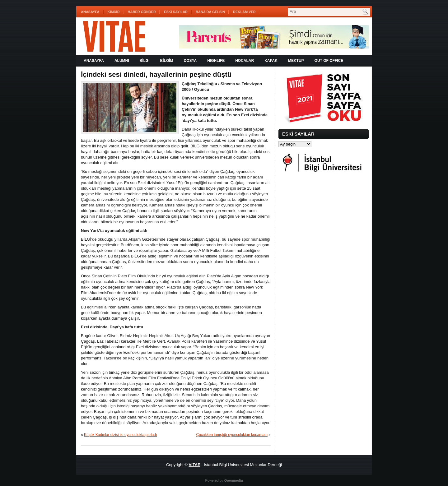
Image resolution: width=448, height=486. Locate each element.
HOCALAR (245, 61)
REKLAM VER (244, 12)
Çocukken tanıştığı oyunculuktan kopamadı (232, 435)
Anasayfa (90, 12)
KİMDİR (114, 12)
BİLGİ (145, 61)
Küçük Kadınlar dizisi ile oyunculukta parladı (120, 435)
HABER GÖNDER (142, 12)
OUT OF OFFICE (329, 61)
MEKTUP (296, 61)
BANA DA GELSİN (210, 12)
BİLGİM (167, 61)
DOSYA (190, 61)
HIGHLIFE (216, 61)
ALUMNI (122, 61)
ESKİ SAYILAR (176, 12)
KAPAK (271, 61)
